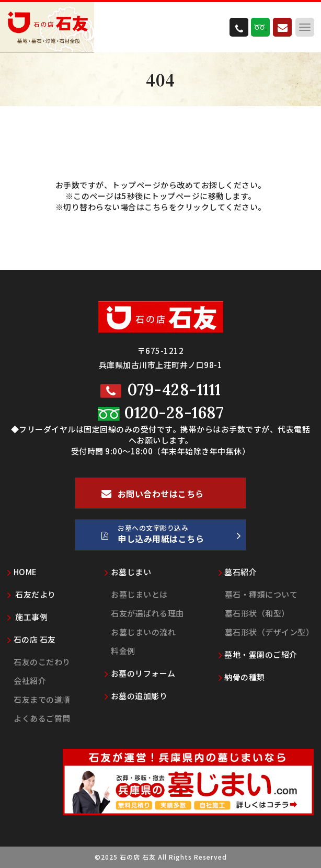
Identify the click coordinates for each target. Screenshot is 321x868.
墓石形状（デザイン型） (270, 632)
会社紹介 (30, 681)
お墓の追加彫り (136, 696)
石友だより (32, 594)
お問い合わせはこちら (153, 498)
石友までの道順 (42, 699)
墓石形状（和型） (257, 613)
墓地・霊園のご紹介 (258, 654)
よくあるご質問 (42, 718)
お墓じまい (128, 572)
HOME (22, 572)
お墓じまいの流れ (143, 632)
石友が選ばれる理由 (147, 613)
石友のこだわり (42, 662)
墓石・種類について (261, 594)
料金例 (123, 651)
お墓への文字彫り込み (171, 536)
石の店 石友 (32, 639)
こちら (157, 207)
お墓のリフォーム (140, 673)
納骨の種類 (242, 677)
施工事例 (27, 617)
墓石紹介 (238, 572)
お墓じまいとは (139, 594)
